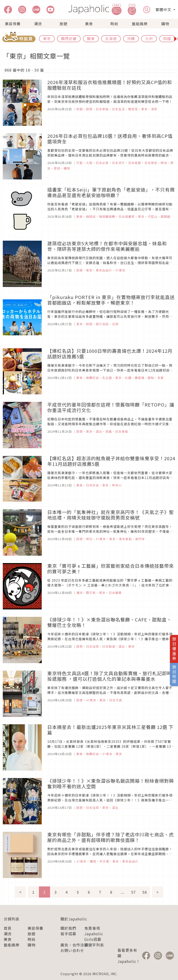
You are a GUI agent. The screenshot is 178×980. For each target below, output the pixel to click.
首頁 (8, 928)
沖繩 (131, 38)
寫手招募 (68, 934)
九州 (149, 38)
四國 (167, 38)
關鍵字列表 (94, 945)
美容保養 (13, 24)
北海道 (111, 38)
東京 (47, 38)
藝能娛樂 (140, 24)
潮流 (38, 24)
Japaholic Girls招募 (94, 936)
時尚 (114, 24)
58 (145, 892)
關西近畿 (69, 38)
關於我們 (68, 928)
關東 (91, 38)
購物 (165, 24)
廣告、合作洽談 (74, 945)
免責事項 (92, 928)
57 (133, 892)
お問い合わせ (72, 950)
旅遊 (64, 24)
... (122, 892)
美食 (89, 24)
